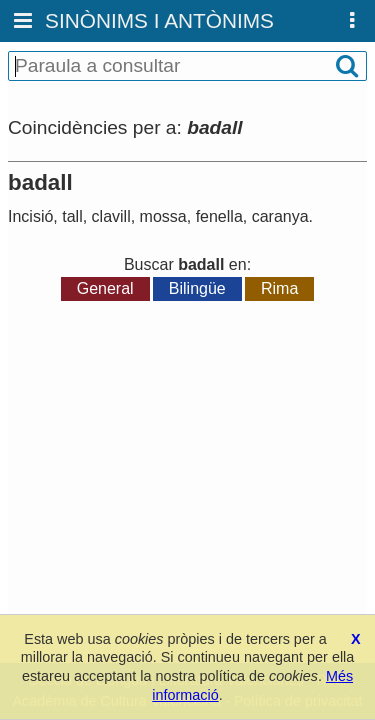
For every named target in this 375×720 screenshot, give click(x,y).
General (105, 288)
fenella (219, 216)
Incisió (30, 216)
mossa (163, 216)
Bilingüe (197, 288)
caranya (280, 216)
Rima (279, 288)
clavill (111, 216)
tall (72, 216)
